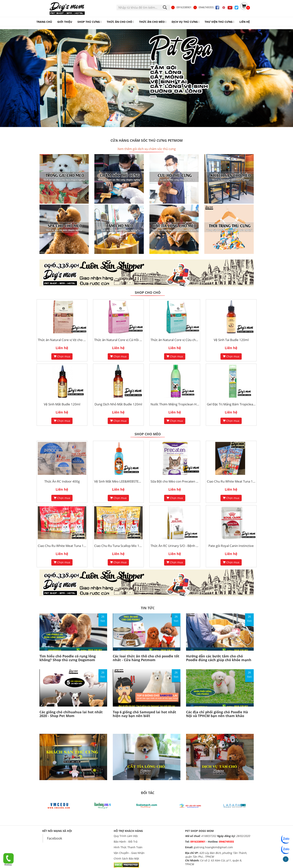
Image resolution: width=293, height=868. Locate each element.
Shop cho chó (148, 292)
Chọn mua (62, 356)
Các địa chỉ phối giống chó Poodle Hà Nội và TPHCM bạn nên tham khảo (217, 714)
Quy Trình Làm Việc (126, 836)
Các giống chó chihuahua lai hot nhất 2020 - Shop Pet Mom (71, 714)
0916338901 (181, 7)
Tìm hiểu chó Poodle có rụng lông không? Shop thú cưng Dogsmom (68, 658)
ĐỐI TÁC (148, 793)
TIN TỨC (148, 608)
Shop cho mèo (148, 434)
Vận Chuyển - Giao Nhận (129, 853)
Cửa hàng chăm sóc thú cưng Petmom (147, 140)
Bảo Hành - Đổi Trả (126, 842)
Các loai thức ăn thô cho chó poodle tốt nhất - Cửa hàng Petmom (146, 658)
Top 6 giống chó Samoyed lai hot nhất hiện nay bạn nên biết (144, 714)
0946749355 (203, 7)
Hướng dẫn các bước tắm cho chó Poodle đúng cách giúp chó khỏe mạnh (219, 658)
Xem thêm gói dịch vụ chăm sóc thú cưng (147, 149)
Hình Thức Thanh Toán (128, 847)
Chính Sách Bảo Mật (126, 858)
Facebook (55, 838)
